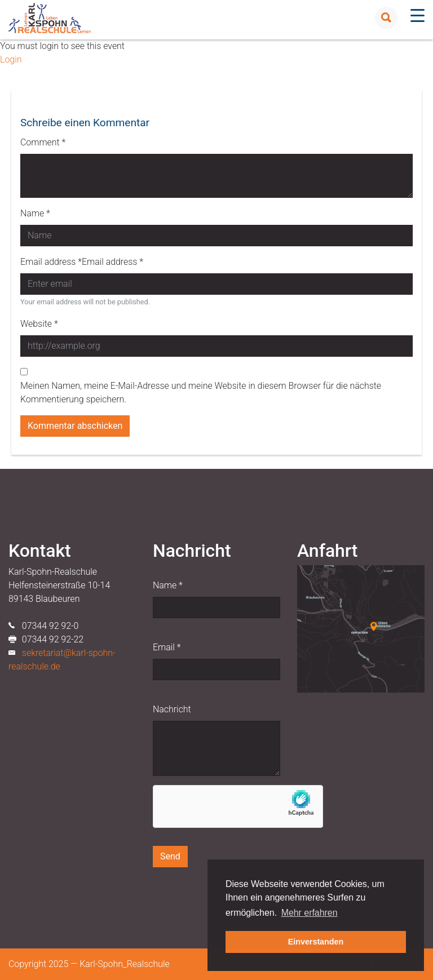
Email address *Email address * (82, 262)
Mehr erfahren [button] (310, 913)
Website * (39, 324)
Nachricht (172, 709)
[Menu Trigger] (417, 15)
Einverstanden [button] (316, 942)
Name (168, 585)
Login (11, 59)
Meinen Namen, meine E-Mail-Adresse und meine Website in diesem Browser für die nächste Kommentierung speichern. (201, 393)
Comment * (43, 142)
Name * (35, 213)
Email (167, 647)
